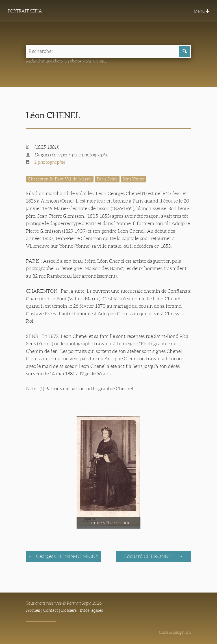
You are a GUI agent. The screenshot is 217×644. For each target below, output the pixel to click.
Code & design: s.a (175, 632)
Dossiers (69, 610)
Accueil (33, 610)
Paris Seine (107, 179)
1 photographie (50, 162)
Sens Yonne (133, 179)
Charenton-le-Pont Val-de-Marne (60, 179)
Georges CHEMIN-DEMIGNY (67, 556)
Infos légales (91, 610)
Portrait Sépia (25, 11)
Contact (51, 610)
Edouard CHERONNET (150, 556)
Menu (202, 11)
